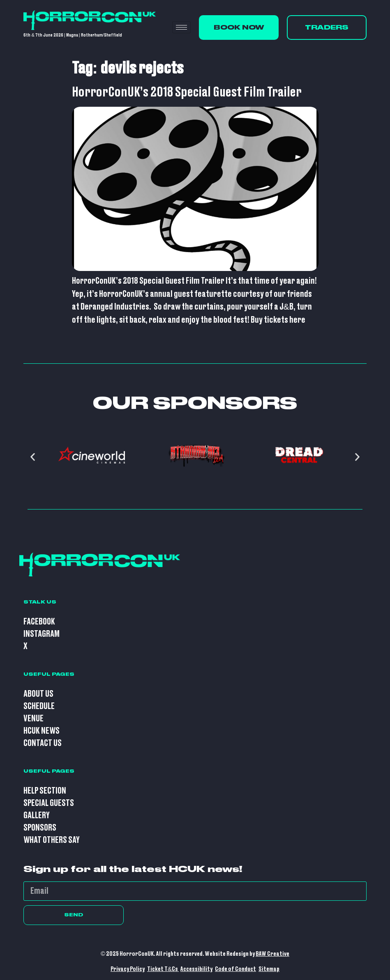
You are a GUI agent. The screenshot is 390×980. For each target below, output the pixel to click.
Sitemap (269, 969)
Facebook (39, 622)
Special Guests (49, 803)
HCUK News (42, 731)
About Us (38, 694)
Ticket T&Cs (163, 969)
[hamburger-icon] (181, 27)
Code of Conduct (235, 969)
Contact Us (43, 743)
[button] (33, 457)
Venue (33, 719)
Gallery (37, 816)
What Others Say (52, 840)
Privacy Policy (128, 969)
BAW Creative (272, 954)
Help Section (45, 791)
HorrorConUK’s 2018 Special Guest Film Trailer (187, 92)
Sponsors (40, 828)
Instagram (42, 634)
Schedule (39, 706)
